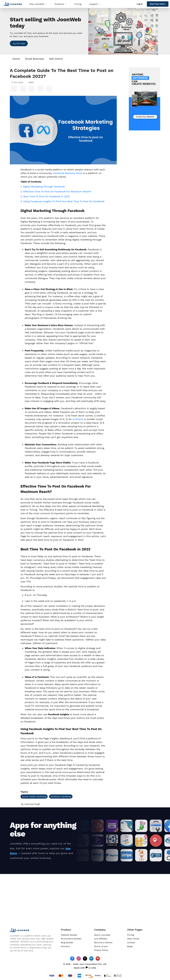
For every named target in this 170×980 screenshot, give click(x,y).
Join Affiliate (101, 939)
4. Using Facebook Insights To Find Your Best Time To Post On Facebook (62, 201)
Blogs (130, 946)
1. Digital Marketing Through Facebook (43, 187)
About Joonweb (102, 935)
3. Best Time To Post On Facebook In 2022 (45, 196)
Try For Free (19, 43)
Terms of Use (101, 946)
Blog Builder (67, 943)
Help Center (133, 939)
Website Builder (69, 935)
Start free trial (158, 4)
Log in (140, 4)
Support (95, 4)
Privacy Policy (101, 950)
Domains (65, 946)
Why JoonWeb (38, 4)
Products (60, 4)
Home (16, 59)
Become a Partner (103, 943)
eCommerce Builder (71, 939)
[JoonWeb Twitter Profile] (85, 958)
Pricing (78, 4)
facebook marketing (61, 797)
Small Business (35, 59)
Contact (131, 943)
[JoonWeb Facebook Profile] (72, 958)
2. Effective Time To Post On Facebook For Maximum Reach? (56, 191)
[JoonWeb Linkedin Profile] (91, 958)
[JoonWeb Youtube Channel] (98, 959)
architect (78, 419)
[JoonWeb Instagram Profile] (79, 958)
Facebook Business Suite (68, 173)
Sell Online (56, 59)
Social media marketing (34, 797)
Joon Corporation (88, 964)
